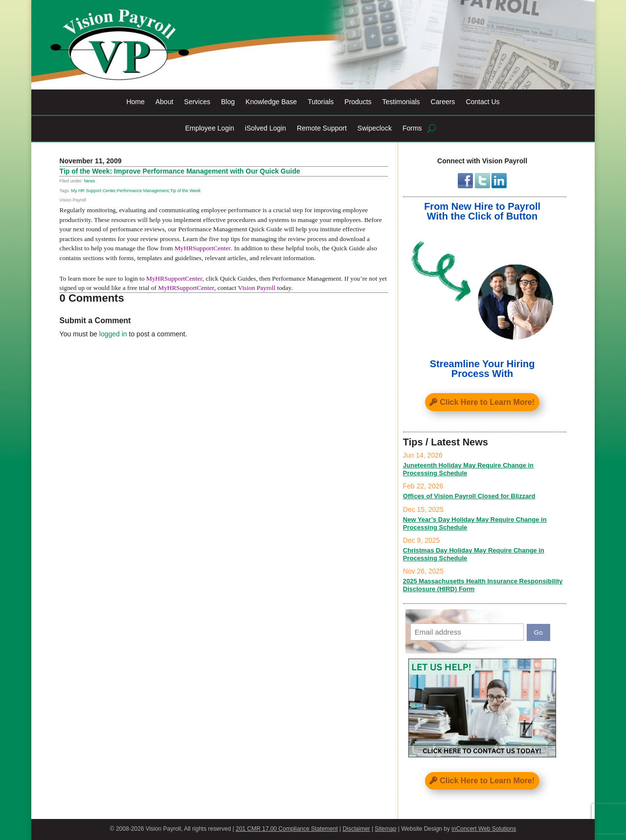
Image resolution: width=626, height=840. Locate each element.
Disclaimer (357, 829)
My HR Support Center (94, 191)
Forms (412, 128)
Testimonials (401, 102)
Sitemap (385, 829)
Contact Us (482, 102)
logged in (113, 334)
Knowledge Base (271, 102)
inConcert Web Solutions (484, 829)
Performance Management (143, 191)
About (165, 102)
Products (358, 102)
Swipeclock (375, 128)
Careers (443, 102)
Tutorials (321, 102)
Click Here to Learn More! (487, 402)
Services (197, 102)
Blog (228, 102)
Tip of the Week (186, 191)
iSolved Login (266, 128)
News (90, 181)
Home (135, 102)
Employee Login (209, 128)
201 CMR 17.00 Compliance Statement (287, 829)
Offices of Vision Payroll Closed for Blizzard (469, 496)
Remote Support (322, 128)
